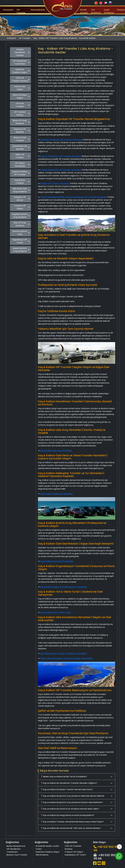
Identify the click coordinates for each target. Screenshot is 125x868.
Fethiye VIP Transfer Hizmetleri (55, 183)
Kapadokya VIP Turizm (21, 241)
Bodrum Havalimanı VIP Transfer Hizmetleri (60, 156)
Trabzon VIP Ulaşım (22, 207)
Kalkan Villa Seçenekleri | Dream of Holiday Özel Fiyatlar (66, 658)
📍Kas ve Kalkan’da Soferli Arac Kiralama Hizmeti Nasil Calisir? (70, 809)
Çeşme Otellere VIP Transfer (21, 173)
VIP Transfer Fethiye (22, 113)
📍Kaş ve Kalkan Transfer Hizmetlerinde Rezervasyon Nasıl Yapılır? (72, 822)
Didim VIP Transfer (22, 156)
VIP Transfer (21, 11)
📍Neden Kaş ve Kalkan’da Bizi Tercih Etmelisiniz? (64, 777)
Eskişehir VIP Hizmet (22, 199)
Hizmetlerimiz (38, 10)
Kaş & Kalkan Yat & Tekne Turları (55, 612)
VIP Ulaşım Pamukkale (22, 165)
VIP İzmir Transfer (22, 105)
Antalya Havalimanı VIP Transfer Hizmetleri (60, 170)
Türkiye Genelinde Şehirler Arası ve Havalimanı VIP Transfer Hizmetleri (73, 197)
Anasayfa (8, 10)
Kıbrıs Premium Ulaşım (21, 96)
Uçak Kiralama (109, 11)
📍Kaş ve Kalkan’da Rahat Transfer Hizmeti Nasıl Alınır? (67, 789)
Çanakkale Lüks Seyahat (21, 148)
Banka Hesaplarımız (16, 846)
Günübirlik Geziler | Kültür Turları (47, 848)
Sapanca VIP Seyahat (22, 130)
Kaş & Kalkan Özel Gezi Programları (57, 561)
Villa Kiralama (42, 855)
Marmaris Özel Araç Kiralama (21, 190)
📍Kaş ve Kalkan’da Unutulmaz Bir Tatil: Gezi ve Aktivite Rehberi (70, 828)
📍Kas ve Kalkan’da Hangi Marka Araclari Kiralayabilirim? (67, 815)
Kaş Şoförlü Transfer (22, 182)
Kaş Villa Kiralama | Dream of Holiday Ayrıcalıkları (63, 653)
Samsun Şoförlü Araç (21, 233)
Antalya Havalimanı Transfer (22, 52)
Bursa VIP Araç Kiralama (21, 122)
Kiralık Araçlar (84, 11)
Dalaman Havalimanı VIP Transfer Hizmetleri (61, 140)
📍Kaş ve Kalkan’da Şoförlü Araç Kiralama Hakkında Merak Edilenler (73, 796)
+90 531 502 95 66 (106, 848)
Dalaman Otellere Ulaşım (21, 71)
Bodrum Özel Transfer (22, 139)
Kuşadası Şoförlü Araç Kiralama (21, 216)
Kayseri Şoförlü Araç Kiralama (21, 250)
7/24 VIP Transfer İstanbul (20, 79)
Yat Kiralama (96, 11)
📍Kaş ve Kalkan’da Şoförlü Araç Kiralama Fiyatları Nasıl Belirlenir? (72, 802)
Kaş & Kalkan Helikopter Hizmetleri (56, 494)
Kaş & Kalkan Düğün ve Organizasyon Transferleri (63, 587)
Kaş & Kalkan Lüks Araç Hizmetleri (56, 451)
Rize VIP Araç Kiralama (22, 224)
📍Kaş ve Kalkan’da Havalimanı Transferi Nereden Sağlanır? (69, 783)
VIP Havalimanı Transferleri (21, 62)
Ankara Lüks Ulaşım (22, 88)
